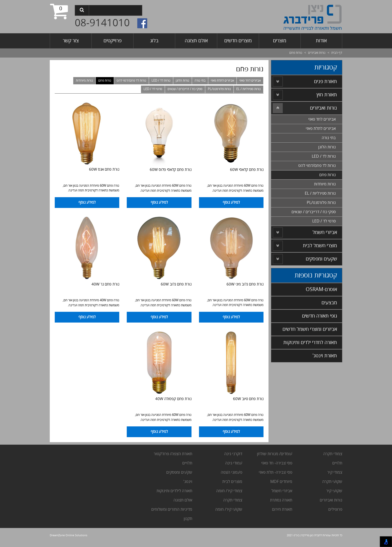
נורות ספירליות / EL (248, 89)
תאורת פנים (325, 81)
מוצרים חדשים (238, 41)
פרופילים (335, 511)
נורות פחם (105, 81)
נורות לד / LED (161, 81)
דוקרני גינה (233, 455)
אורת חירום (281, 511)
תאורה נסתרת (281, 501)
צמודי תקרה (333, 455)
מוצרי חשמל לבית (320, 246)
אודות (321, 41)
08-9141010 (102, 23)
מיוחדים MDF (281, 483)
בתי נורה (200, 81)
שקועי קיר (334, 492)
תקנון (188, 520)
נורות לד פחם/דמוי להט (131, 81)
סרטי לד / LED (153, 89)
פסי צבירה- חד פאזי (277, 464)
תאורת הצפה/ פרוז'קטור (173, 455)
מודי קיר (334, 474)
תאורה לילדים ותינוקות (174, 492)
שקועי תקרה (332, 483)
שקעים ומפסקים (321, 259)
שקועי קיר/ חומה (229, 511)
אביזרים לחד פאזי (250, 81)
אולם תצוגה (196, 41)
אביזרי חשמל (325, 232)
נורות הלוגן (182, 81)
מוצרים (280, 41)
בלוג (154, 41)
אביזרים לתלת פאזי (222, 81)
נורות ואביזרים (317, 53)
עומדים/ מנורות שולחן (274, 455)
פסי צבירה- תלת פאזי (275, 474)
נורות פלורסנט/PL (219, 89)
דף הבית (337, 53)
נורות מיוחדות (84, 81)
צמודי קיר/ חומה (229, 492)
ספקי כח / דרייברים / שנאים (185, 89)
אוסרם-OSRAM (321, 289)
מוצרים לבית (232, 483)
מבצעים (329, 303)
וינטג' (187, 483)
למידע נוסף (231, 203)
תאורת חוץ (327, 95)
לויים (336, 464)
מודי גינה (232, 464)
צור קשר (71, 41)
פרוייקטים (112, 41)
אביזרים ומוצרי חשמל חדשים (310, 329)
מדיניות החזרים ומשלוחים (172, 511)
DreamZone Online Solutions (68, 537)
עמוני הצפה (230, 474)
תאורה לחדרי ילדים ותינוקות (310, 342)
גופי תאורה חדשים (319, 316)
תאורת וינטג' (325, 356)
